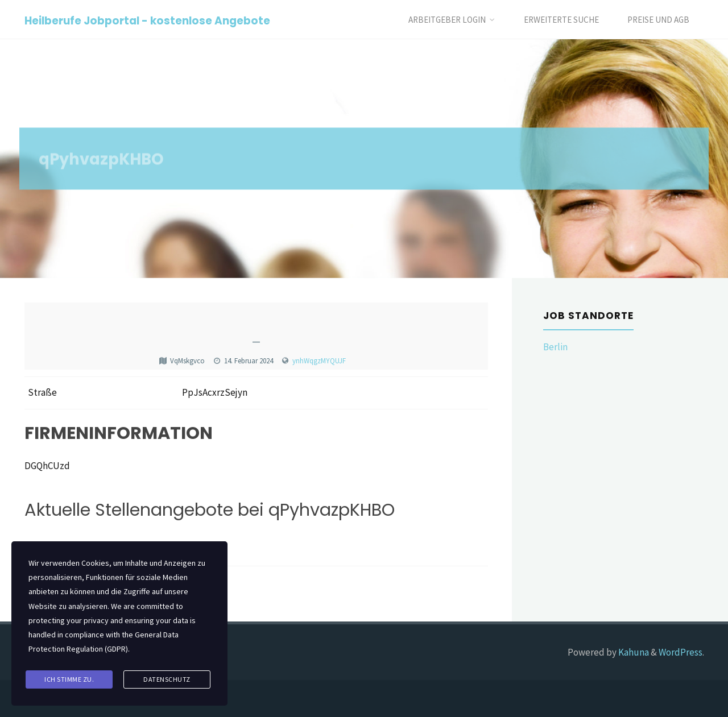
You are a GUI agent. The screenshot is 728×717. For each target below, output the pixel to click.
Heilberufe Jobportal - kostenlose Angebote (147, 20)
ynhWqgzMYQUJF (319, 361)
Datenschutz (167, 679)
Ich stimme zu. (69, 679)
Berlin (555, 347)
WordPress (681, 652)
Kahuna (633, 652)
